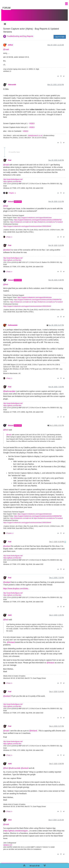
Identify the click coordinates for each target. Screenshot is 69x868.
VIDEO (32, 121)
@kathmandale (9, 389)
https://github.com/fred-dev (12, 179)
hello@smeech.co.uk (35, 133)
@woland (7, 247)
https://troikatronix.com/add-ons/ (21, 219)
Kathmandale (13, 323)
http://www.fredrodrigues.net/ (13, 177)
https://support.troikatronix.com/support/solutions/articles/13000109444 (27, 224)
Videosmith (12, 82)
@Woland (11, 640)
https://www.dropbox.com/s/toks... (16, 586)
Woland (11, 199)
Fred (10, 158)
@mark (6, 47)
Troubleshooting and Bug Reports (20, 34)
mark (10, 613)
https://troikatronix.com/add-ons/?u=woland (48, 219)
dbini (10, 817)
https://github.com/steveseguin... (17, 828)
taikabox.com (8, 842)
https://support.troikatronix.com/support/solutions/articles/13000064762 (38, 217)
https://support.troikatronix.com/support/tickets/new (34, 215)
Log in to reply (60, 34)
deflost (10, 42)
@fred (6, 203)
